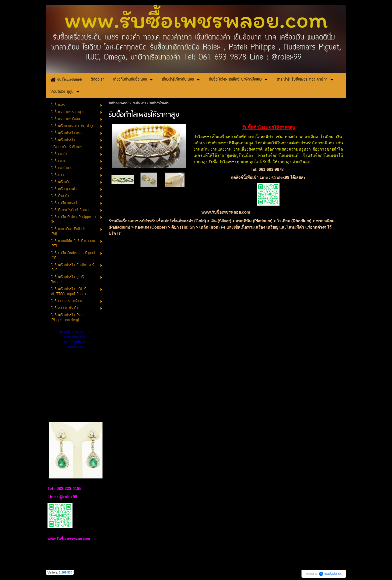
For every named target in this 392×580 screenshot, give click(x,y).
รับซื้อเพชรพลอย (119, 103)
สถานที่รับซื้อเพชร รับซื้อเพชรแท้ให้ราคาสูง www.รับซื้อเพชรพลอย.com (76, 340)
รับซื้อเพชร (139, 103)
